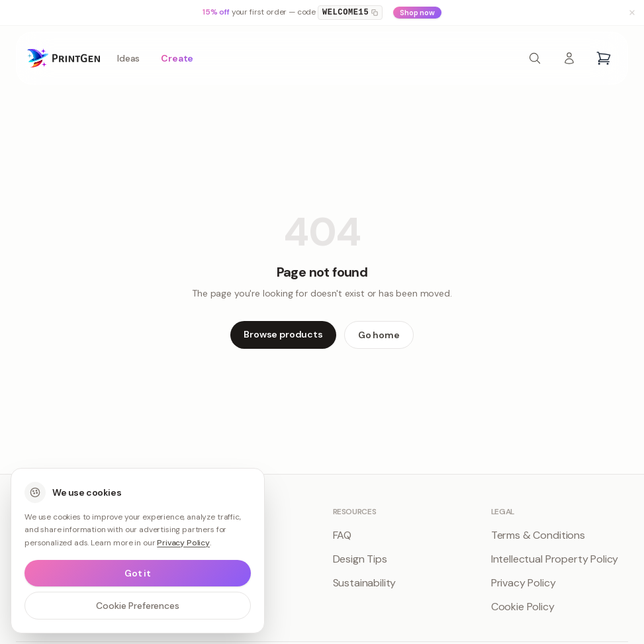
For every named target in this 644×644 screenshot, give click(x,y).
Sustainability (365, 583)
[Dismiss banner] (632, 13)
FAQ (343, 535)
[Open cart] (604, 58)
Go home (379, 335)
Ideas (128, 58)
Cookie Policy (523, 607)
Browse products (283, 334)
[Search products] (535, 58)
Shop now (417, 13)
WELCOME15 (350, 13)
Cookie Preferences (137, 606)
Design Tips (360, 559)
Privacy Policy (524, 583)
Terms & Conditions (538, 535)
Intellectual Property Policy (555, 559)
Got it (138, 573)
